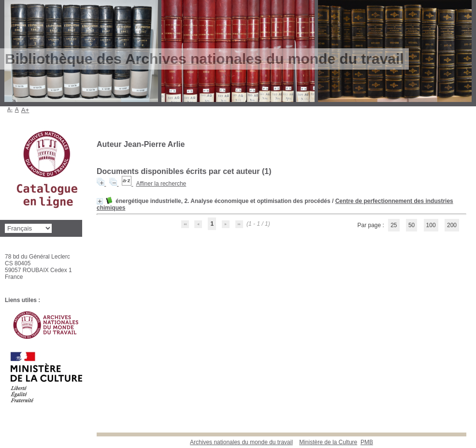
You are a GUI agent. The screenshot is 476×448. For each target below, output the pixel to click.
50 (411, 225)
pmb (367, 442)
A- (10, 109)
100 (431, 225)
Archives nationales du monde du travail (241, 442)
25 (394, 225)
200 (452, 225)
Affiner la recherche (161, 184)
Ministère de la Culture (328, 442)
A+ (25, 110)
